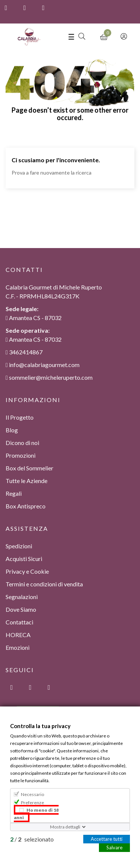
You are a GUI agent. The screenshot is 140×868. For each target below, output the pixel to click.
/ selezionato (32, 839)
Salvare (114, 847)
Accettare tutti (107, 839)
